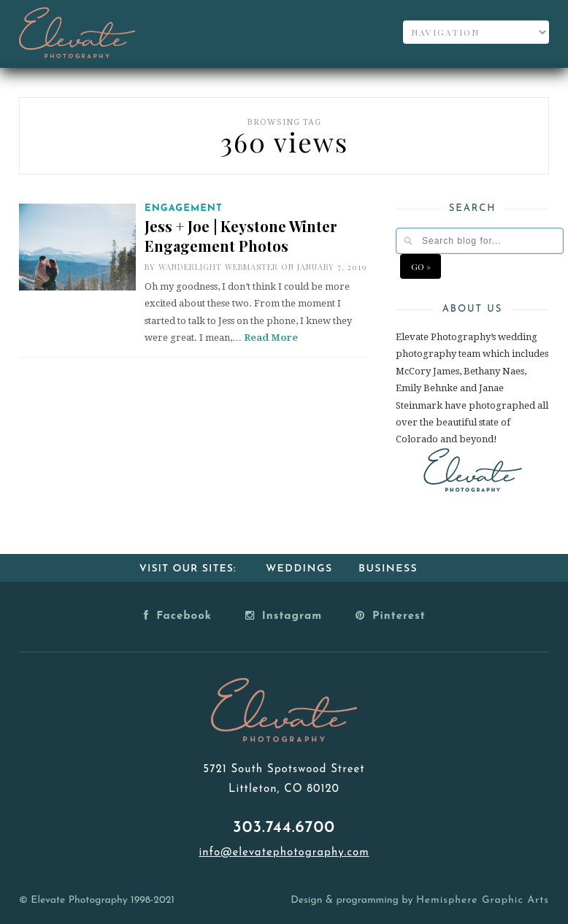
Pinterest (391, 615)
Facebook (178, 615)
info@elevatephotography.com (284, 853)
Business (388, 569)
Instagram (284, 615)
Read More (271, 338)
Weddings (299, 569)
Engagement (184, 208)
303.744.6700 (284, 828)
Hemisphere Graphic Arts (483, 900)
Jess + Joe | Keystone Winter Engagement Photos (241, 236)
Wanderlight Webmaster (218, 267)
